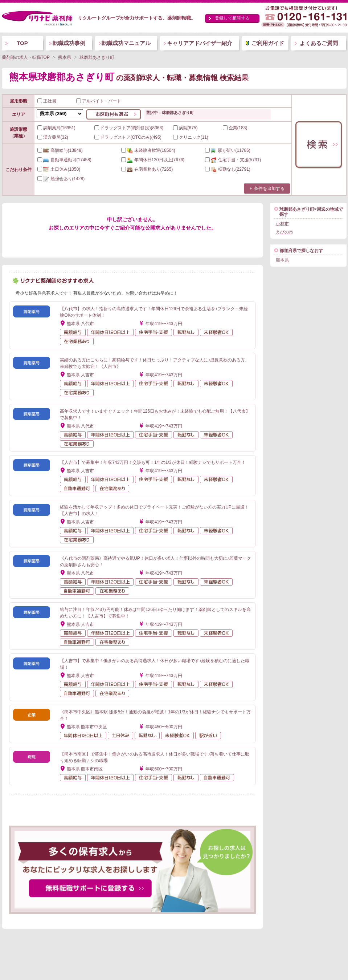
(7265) (147, 169)
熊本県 (282, 260)
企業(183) (235, 128)
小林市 (282, 224)
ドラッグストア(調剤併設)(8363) (129, 128)
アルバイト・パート (99, 101)
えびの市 (284, 232)
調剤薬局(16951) (56, 128)
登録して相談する (232, 18)
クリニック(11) (191, 137)
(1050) (59, 169)
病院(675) (185, 128)
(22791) (228, 169)
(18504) (148, 150)
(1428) (61, 179)
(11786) (228, 150)
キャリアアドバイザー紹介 (200, 43)
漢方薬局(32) (53, 137)
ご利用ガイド (268, 43)
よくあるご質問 (319, 43)
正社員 (47, 101)
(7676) (153, 160)
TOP (22, 43)
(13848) (60, 150)
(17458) (64, 160)
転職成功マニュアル (126, 43)
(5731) (233, 160)
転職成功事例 (69, 43)
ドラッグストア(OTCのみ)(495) (128, 137)
